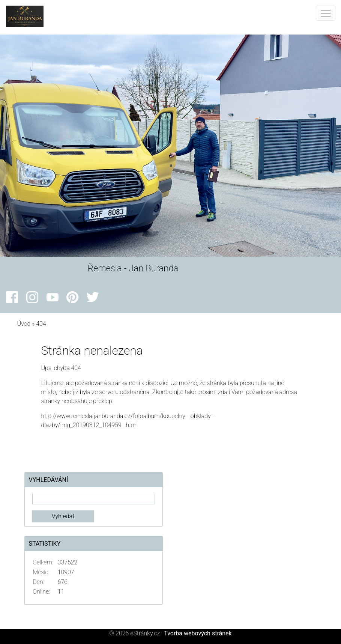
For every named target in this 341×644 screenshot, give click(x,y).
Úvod (24, 324)
